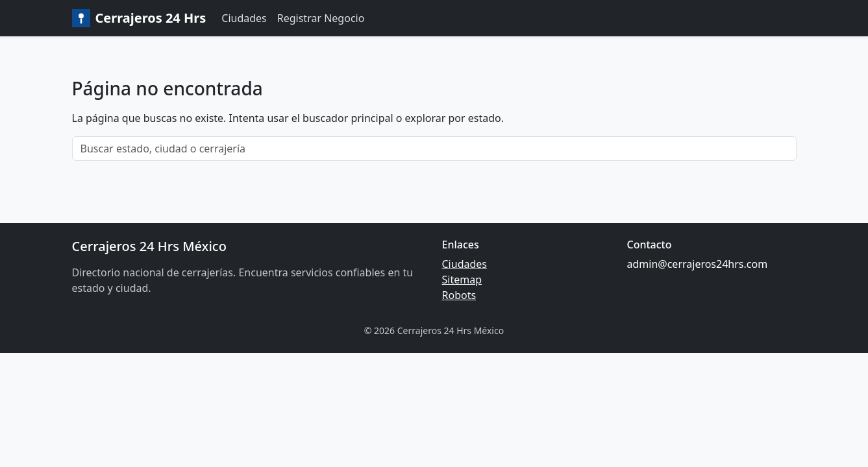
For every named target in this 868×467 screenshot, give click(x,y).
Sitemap (462, 280)
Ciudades (244, 18)
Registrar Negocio (321, 18)
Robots (459, 295)
